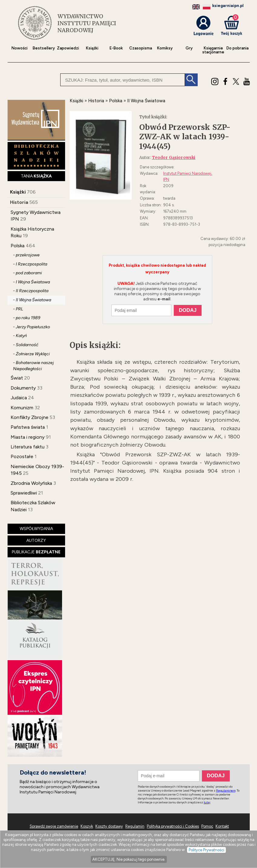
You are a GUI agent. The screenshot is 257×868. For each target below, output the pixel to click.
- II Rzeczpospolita (31, 291)
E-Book (116, 48)
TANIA (36, 176)
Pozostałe (22, 456)
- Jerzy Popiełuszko (31, 327)
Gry (189, 48)
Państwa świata (28, 427)
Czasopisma (141, 48)
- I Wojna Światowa (31, 282)
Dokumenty (23, 388)
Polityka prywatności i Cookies (173, 826)
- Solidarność (26, 345)
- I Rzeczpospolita (30, 264)
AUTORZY (36, 540)
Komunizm (22, 408)
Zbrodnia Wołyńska (31, 483)
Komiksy (165, 48)
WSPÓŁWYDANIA (36, 529)
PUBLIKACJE (36, 552)
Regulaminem (226, 790)
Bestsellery (44, 48)
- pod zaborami (27, 273)
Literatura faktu (28, 447)
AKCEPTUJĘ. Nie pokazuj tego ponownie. (129, 859)
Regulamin (135, 826)
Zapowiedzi (68, 48)
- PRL (18, 309)
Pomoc (207, 826)
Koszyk (87, 826)
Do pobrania (237, 48)
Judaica (19, 398)
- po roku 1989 (27, 318)
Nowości (20, 48)
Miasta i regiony (28, 437)
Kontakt (222, 826)
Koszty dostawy (109, 826)
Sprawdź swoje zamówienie (54, 826)
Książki (92, 48)
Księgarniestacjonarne (213, 50)
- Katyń (20, 336)
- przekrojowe (26, 255)
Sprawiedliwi (24, 493)
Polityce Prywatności (206, 850)
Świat (17, 378)
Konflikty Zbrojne (30, 417)
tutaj (207, 802)
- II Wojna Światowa (32, 300)
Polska (18, 246)
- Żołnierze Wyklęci (31, 354)
